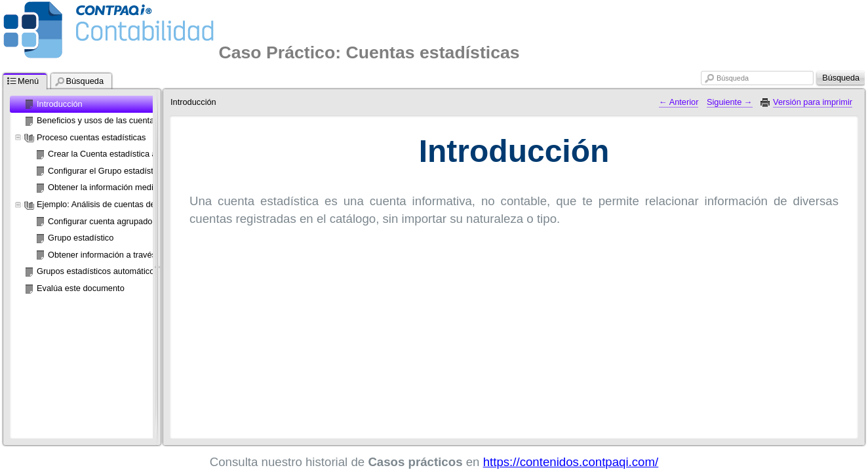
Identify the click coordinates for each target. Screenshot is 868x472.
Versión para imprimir (813, 102)
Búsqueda (733, 78)
